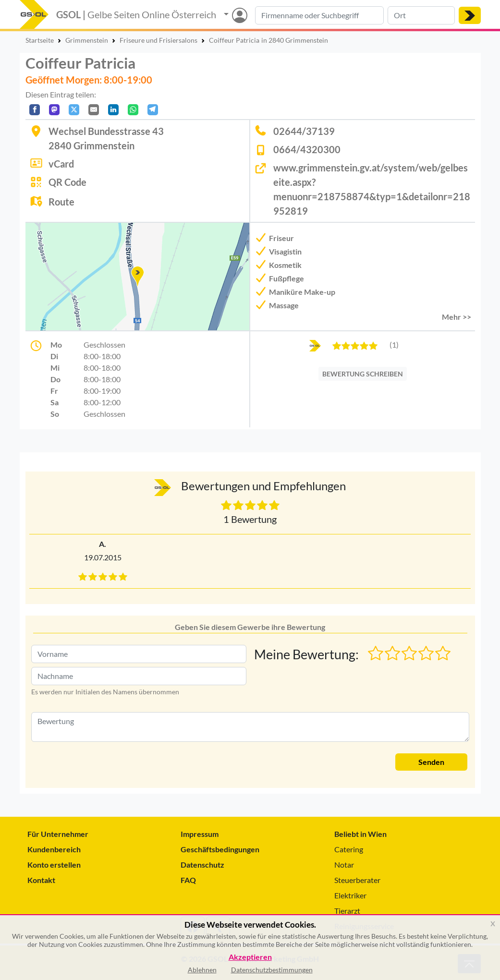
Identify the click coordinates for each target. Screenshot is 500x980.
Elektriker (350, 895)
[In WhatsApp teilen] (133, 110)
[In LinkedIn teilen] (113, 110)
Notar (344, 865)
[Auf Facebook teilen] (35, 110)
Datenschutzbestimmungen (272, 970)
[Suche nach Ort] (421, 15)
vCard (61, 164)
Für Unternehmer (58, 834)
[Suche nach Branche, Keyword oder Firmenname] (319, 15)
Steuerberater (357, 880)
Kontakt (41, 880)
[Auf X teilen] (74, 110)
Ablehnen (202, 970)
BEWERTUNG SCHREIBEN (363, 374)
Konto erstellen (54, 865)
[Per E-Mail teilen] (94, 110)
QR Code (67, 182)
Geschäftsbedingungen (220, 849)
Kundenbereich (54, 849)
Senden (431, 762)
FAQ (188, 880)
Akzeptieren (250, 957)
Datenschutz (202, 865)
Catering (349, 849)
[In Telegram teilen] (153, 110)
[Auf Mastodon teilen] (54, 110)
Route (61, 202)
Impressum (200, 834)
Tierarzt (347, 911)
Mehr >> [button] (457, 317)
